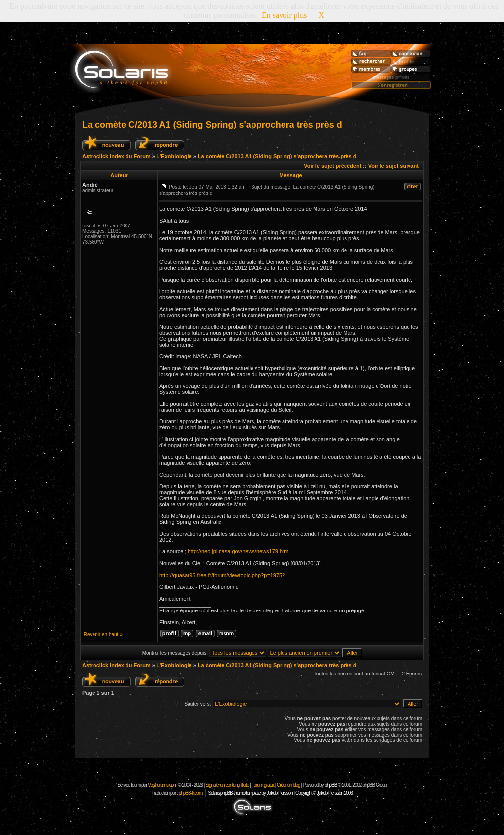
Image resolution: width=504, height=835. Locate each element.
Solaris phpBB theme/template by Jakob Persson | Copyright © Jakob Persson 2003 (280, 793)
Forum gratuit (262, 785)
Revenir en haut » (103, 634)
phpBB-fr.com (191, 793)
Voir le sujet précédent (332, 166)
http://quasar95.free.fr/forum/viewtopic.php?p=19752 (222, 575)
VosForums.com (163, 785)
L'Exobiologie (174, 156)
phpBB (331, 785)
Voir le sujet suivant (394, 166)
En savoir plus (284, 15)
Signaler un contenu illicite (227, 785)
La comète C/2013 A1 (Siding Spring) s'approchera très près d (212, 125)
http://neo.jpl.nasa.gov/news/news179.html (238, 551)
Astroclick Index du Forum (116, 156)
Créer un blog (288, 785)
